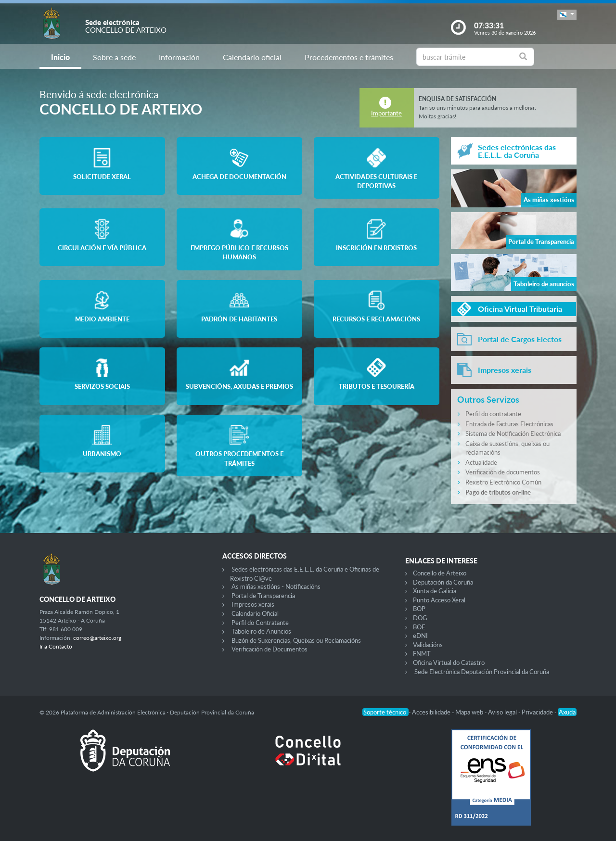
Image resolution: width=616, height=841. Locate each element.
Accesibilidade (432, 712)
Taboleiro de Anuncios (261, 631)
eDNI (420, 636)
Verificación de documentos (503, 472)
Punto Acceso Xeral (439, 600)
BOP (419, 609)
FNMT (422, 653)
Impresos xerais (253, 604)
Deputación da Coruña (443, 582)
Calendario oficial (252, 57)
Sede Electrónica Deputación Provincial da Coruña (482, 672)
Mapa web (470, 712)
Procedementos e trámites (349, 57)
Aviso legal (503, 712)
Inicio (60, 57)
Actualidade (481, 462)
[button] (567, 15)
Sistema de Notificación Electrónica (513, 433)
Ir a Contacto (56, 646)
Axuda (567, 712)
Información (179, 57)
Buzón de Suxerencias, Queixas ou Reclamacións (296, 640)
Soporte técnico (385, 712)
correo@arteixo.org (97, 638)
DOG (420, 618)
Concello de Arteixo (440, 573)
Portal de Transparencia (263, 596)
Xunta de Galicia (435, 591)
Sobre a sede (114, 57)
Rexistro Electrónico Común (503, 482)
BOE (419, 627)
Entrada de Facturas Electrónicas (509, 424)
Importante (386, 113)
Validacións (428, 645)
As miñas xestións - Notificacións (276, 586)
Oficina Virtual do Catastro (449, 663)
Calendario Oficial (255, 613)
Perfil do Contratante (260, 623)
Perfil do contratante (493, 414)
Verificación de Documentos (269, 649)
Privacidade (538, 712)
